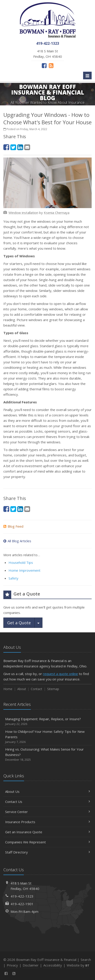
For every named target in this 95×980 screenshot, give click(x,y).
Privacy (12, 965)
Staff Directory (47, 852)
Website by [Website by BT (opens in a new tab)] (78, 965)
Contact (36, 689)
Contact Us (47, 802)
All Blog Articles (17, 541)
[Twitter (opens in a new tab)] (13, 147)
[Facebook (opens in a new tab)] (44, 65)
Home (8, 689)
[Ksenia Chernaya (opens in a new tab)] (57, 213)
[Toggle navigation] (87, 76)
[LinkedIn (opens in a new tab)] (20, 147)
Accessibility (53, 965)
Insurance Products (47, 822)
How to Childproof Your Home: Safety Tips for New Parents (47, 737)
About (22, 689)
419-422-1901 (22, 904)
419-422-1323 (22, 896)
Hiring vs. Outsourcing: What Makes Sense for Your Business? (47, 754)
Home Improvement (24, 570)
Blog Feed (13, 526)
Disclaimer (31, 965)
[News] (51, 65)
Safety (13, 578)
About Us (47, 791)
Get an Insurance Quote (47, 832)
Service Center (47, 812)
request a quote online (60, 674)
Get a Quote (19, 623)
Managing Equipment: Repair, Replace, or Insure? (47, 721)
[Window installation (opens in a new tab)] (23, 213)
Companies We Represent (47, 842)
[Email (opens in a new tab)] (27, 147)
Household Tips (21, 562)
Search (86, 960)
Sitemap (53, 689)
